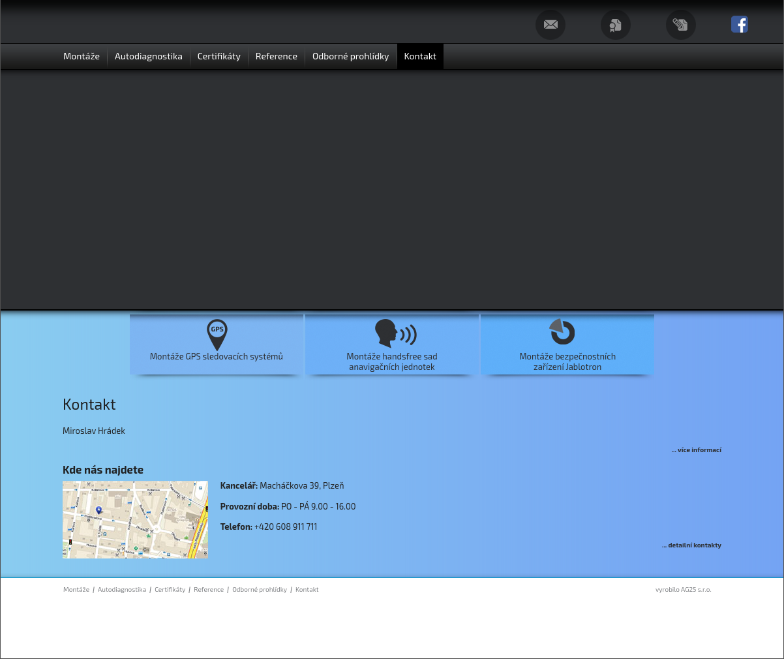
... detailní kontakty (692, 545)
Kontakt (307, 589)
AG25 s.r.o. (696, 589)
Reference (209, 589)
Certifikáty (170, 589)
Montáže (76, 589)
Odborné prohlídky (260, 589)
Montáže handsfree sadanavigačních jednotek (392, 361)
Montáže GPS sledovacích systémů (217, 356)
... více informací (697, 450)
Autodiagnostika (122, 589)
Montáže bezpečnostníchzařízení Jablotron (567, 361)
